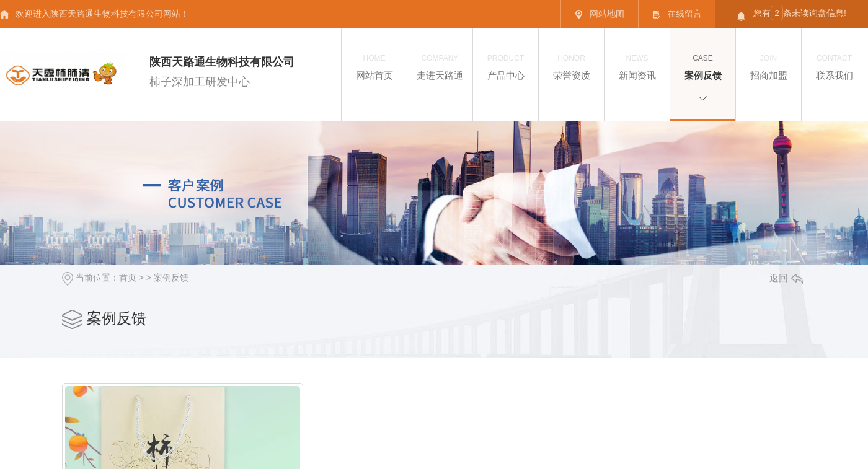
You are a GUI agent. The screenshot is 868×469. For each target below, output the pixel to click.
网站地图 (600, 14)
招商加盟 (768, 67)
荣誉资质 (571, 67)
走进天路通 (440, 67)
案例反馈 (703, 67)
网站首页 (374, 67)
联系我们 (834, 67)
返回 (786, 278)
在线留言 (677, 14)
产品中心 (506, 67)
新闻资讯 (637, 67)
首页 (128, 278)
